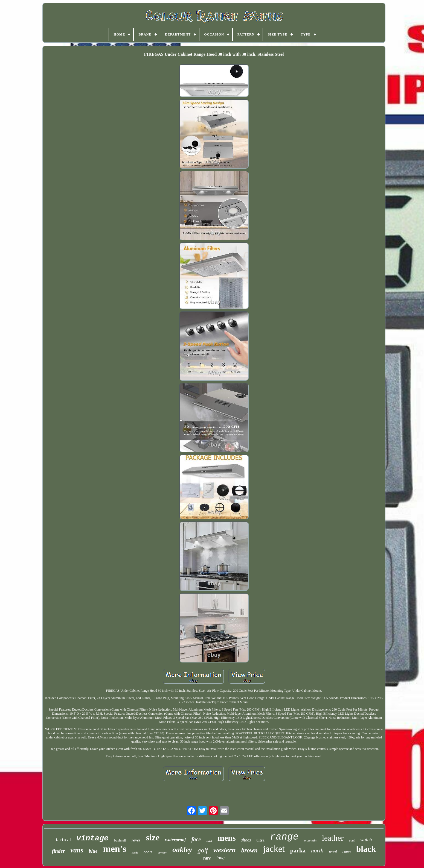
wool (333, 852)
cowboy (162, 852)
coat (352, 840)
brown (249, 850)
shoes (246, 840)
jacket (274, 849)
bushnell (120, 840)
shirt (209, 841)
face (196, 839)
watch (366, 840)
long (220, 858)
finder (59, 851)
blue (93, 851)
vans (77, 850)
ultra (260, 840)
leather (333, 838)
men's (114, 849)
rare (207, 858)
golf (203, 850)
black (366, 849)
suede (135, 853)
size (153, 837)
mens (227, 838)
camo (347, 852)
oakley (182, 850)
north (317, 851)
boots (148, 852)
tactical (63, 839)
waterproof (175, 840)
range (284, 837)
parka (298, 850)
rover (136, 840)
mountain (310, 840)
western (224, 850)
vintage (92, 838)
